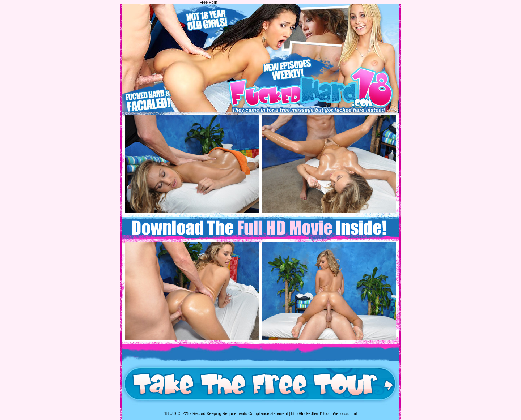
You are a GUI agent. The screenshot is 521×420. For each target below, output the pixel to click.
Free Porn (209, 2)
